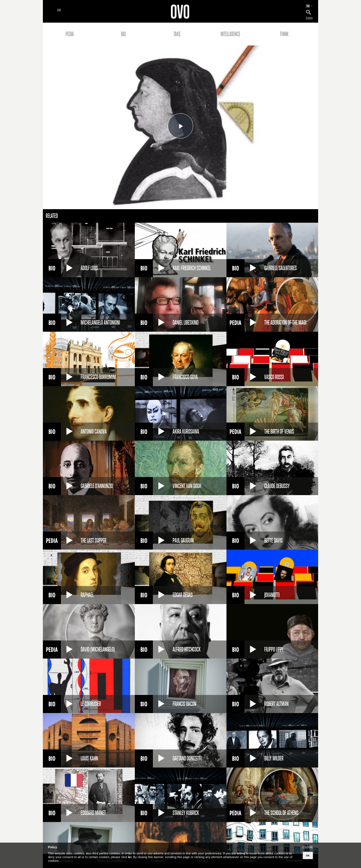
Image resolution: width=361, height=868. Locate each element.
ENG (308, 6)
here (130, 857)
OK (308, 856)
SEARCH (309, 18)
